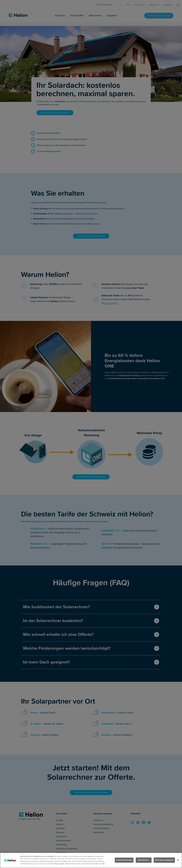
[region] (91, 860)
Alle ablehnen (144, 860)
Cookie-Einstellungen (124, 860)
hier (103, 864)
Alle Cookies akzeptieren (164, 860)
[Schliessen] (178, 860)
